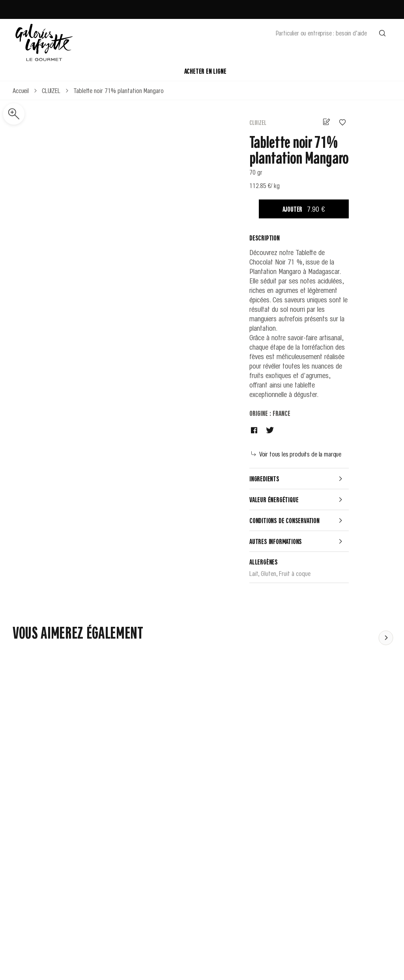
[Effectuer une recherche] (382, 33)
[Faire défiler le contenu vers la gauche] (386, 637)
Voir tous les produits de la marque (296, 454)
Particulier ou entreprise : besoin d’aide (321, 33)
